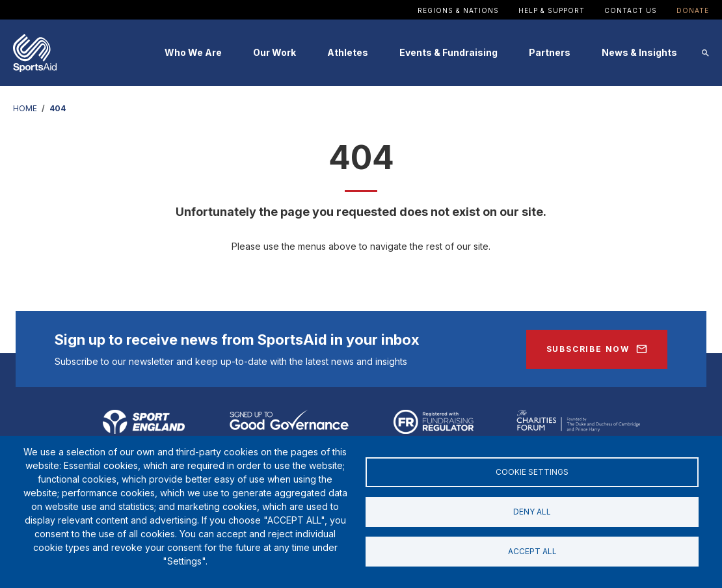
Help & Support (552, 10)
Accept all (532, 553)
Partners (550, 52)
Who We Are (193, 52)
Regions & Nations (458, 10)
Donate (693, 10)
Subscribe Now (588, 349)
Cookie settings (532, 471)
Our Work (274, 52)
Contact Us (631, 10)
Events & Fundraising (448, 52)
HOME (25, 108)
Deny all (532, 512)
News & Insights (639, 52)
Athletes (348, 52)
